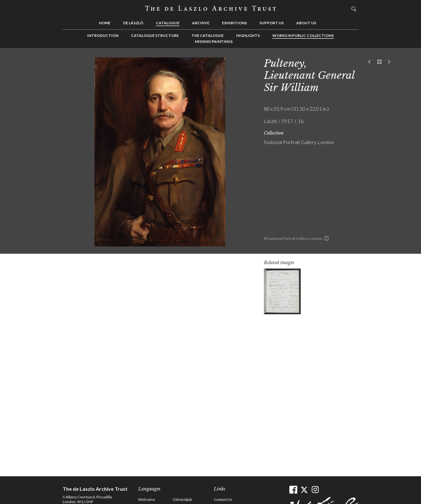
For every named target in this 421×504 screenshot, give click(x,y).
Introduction (103, 35)
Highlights (248, 35)
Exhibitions (234, 23)
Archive (201, 23)
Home (105, 23)
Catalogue (168, 23)
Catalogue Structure (155, 35)
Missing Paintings (214, 41)
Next (389, 62)
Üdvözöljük (182, 499)
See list (379, 62)
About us (306, 23)
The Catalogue (208, 35)
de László (133, 23)
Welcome (147, 499)
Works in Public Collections (303, 35)
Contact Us (223, 499)
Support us (272, 23)
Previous (370, 62)
